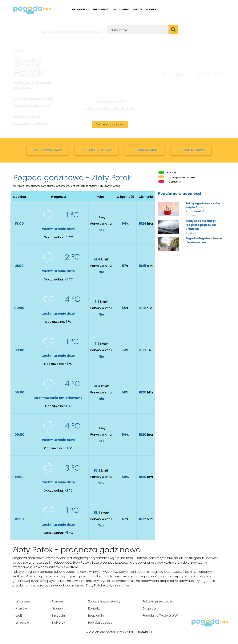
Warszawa (22, 601)
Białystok (57, 623)
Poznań (56, 601)
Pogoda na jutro (145, 150)
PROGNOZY (80, 9)
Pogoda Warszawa (47, 150)
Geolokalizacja (196, 30)
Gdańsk (56, 608)
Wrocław (21, 623)
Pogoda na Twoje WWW (159, 616)
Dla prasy (148, 608)
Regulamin (95, 616)
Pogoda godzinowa (96, 150)
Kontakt (93, 608)
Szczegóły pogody (110, 124)
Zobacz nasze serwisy (103, 601)
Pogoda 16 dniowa (191, 150)
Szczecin (57, 616)
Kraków (20, 608)
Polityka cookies (99, 623)
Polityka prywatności (157, 601)
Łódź (18, 616)
